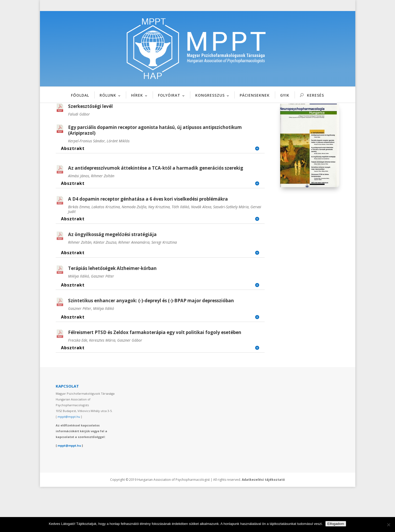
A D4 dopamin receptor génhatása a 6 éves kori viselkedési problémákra (148, 244)
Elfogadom (336, 524)
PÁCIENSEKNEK (255, 95)
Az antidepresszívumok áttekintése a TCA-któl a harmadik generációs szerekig (156, 213)
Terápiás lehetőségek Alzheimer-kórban (112, 313)
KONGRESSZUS (210, 95)
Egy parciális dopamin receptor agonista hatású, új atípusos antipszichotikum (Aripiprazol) (155, 175)
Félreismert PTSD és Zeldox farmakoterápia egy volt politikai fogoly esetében (155, 377)
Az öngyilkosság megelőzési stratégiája (112, 279)
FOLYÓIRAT (169, 95)
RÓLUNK (108, 95)
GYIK (285, 95)
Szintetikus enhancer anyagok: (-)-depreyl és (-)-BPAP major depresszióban (151, 345)
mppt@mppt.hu (69, 461)
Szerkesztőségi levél (90, 151)
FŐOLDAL (80, 95)
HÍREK (137, 95)
